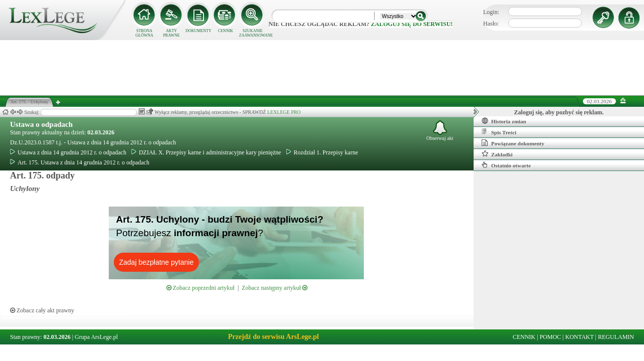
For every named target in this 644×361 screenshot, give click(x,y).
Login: (491, 12)
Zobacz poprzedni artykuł (200, 288)
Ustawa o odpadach (41, 124)
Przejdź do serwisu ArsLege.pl (273, 337)
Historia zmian (504, 121)
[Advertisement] (322, 68)
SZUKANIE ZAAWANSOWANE (253, 33)
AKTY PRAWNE (171, 33)
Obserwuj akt (440, 131)
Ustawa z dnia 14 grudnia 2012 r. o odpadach (68, 152)
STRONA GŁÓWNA (144, 33)
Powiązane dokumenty (513, 143)
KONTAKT (580, 337)
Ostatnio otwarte (506, 165)
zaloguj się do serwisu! (412, 24)
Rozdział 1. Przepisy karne (322, 152)
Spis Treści (499, 132)
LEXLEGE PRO (284, 112)
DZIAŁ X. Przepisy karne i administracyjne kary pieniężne (206, 152)
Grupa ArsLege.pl (96, 337)
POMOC (551, 337)
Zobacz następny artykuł (274, 288)
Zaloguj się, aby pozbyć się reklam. (559, 112)
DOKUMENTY (198, 31)
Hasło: (491, 24)
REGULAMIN (616, 337)
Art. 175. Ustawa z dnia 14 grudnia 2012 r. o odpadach (80, 162)
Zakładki (497, 154)
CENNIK (226, 31)
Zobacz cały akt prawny (42, 310)
